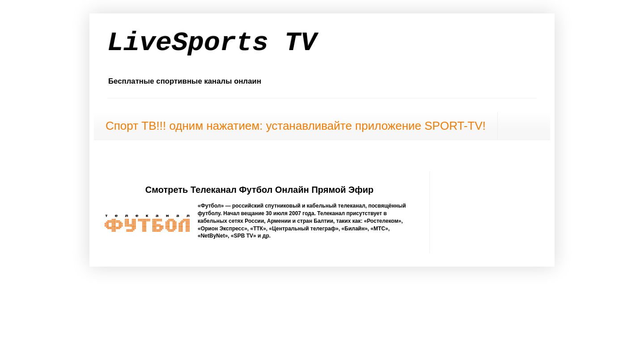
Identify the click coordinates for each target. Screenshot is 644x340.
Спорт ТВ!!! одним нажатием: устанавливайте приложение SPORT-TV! (296, 126)
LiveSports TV (212, 43)
